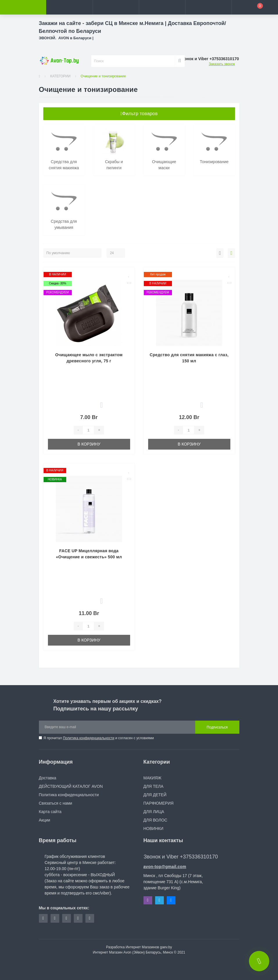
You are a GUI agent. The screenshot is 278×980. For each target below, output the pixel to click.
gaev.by (166, 947)
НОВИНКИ (154, 828)
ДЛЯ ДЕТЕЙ (155, 795)
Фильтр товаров (139, 114)
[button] (116, 7)
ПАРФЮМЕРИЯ (159, 803)
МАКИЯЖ (153, 778)
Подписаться (217, 727)
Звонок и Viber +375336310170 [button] (181, 857)
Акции (45, 820)
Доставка (48, 778)
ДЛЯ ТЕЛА (154, 786)
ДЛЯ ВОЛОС (155, 820)
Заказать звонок (222, 64)
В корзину (89, 444)
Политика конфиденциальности (88, 738)
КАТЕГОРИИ (60, 76)
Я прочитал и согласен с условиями (99, 738)
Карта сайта (50, 812)
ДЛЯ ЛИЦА (154, 812)
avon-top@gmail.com (165, 867)
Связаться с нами (56, 803)
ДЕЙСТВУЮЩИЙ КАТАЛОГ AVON (71, 786)
